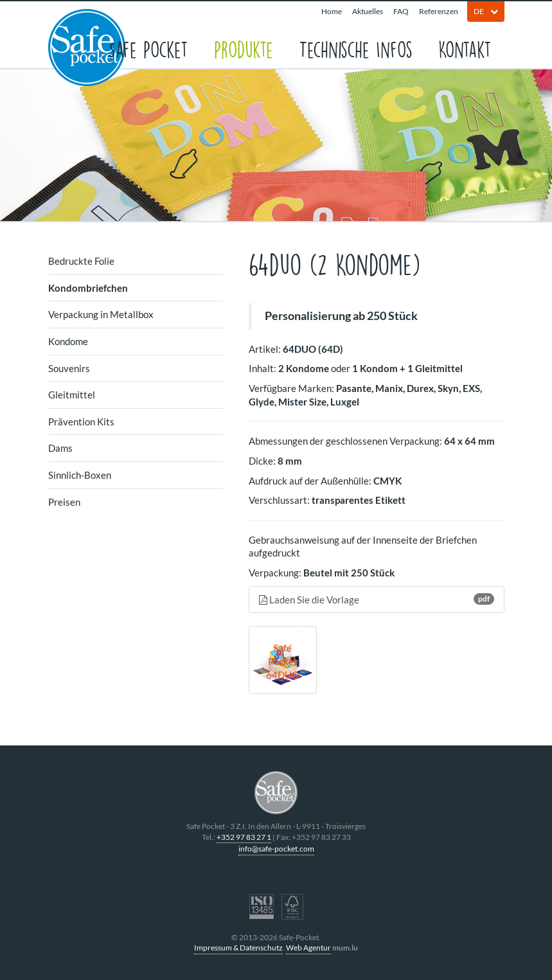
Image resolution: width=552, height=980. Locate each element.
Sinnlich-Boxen (80, 475)
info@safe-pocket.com (276, 849)
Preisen (64, 502)
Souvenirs (69, 368)
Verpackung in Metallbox (101, 314)
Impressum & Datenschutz (238, 948)
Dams (60, 448)
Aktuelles (368, 11)
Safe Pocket (148, 49)
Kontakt (465, 49)
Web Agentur (308, 948)
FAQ (401, 11)
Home (332, 11)
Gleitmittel (72, 395)
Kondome (68, 341)
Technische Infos (356, 49)
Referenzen (439, 11)
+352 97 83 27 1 (244, 837)
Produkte (244, 49)
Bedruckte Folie (81, 261)
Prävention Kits (81, 422)
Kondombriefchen (88, 288)
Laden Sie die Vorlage (377, 599)
